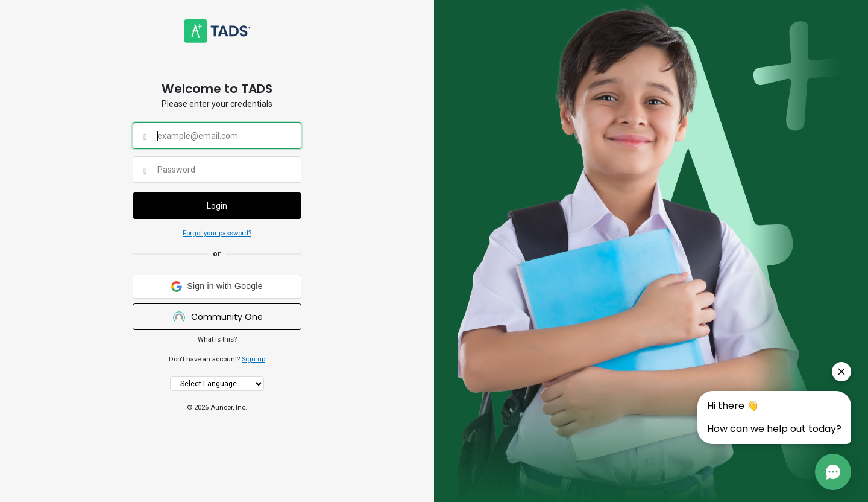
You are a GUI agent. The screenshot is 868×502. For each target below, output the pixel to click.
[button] (217, 287)
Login (217, 206)
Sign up (253, 359)
